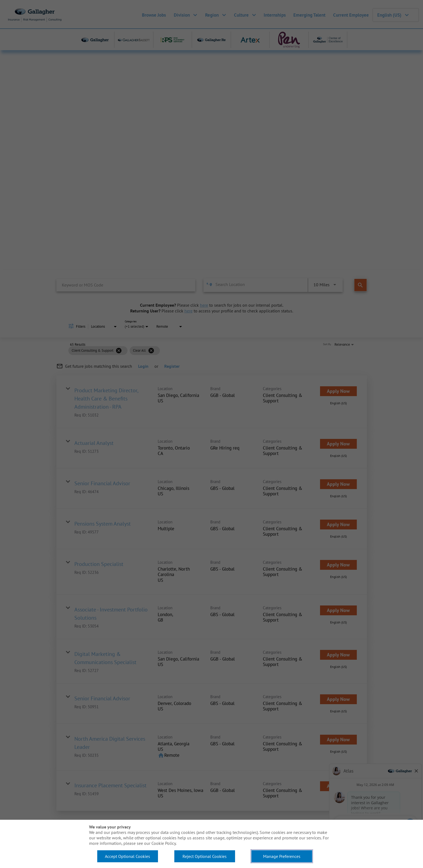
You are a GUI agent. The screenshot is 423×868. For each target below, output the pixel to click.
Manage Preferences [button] (282, 856)
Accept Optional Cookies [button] (127, 856)
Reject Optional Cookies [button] (205, 856)
